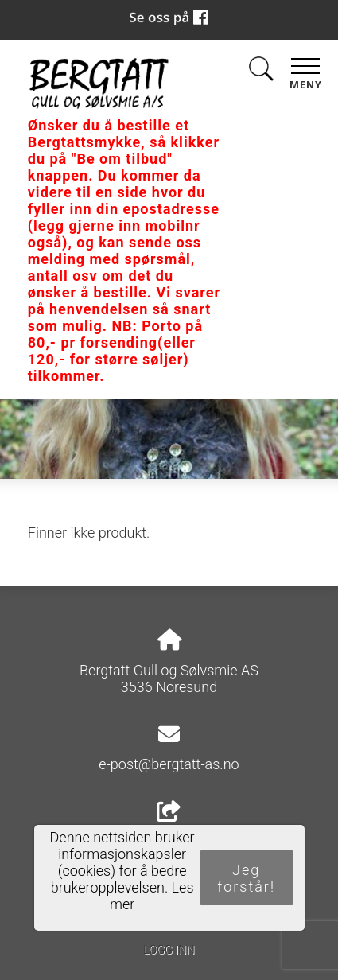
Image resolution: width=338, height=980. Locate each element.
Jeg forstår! (246, 878)
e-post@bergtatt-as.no (169, 764)
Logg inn (169, 950)
